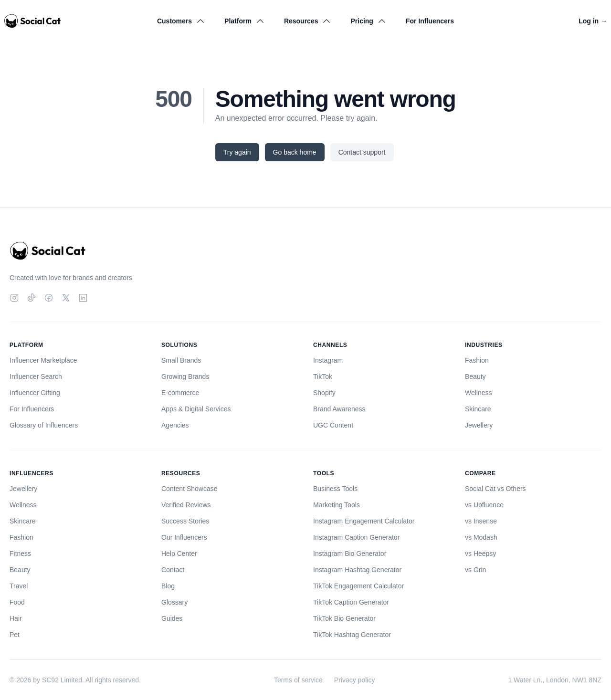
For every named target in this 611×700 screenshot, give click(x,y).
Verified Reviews (186, 505)
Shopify (324, 393)
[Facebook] (49, 298)
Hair (16, 618)
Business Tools (335, 489)
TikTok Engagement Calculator (358, 586)
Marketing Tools (337, 505)
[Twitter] (66, 298)
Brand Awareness (339, 409)
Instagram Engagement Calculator (364, 521)
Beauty (475, 376)
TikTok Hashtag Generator (352, 635)
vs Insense (481, 521)
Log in (593, 21)
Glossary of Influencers (44, 425)
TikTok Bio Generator (344, 618)
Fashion (477, 360)
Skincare (478, 409)
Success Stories (185, 521)
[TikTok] (32, 298)
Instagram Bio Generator (350, 554)
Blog (168, 586)
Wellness (479, 393)
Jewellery (479, 425)
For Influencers (430, 21)
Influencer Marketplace (43, 360)
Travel (19, 586)
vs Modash (481, 537)
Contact (173, 570)
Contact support (362, 152)
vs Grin (475, 570)
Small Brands (181, 360)
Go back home (295, 152)
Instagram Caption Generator (356, 537)
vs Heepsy (480, 554)
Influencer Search (36, 376)
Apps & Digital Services (196, 409)
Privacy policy (355, 680)
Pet (15, 635)
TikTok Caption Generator (351, 602)
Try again (237, 152)
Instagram (328, 360)
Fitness (20, 554)
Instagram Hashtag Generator (357, 570)
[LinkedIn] (83, 298)
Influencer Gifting (35, 393)
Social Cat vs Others (495, 489)
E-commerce (180, 393)
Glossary (174, 602)
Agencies (175, 425)
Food (17, 602)
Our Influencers (184, 537)
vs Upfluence (484, 505)
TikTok (323, 376)
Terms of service (298, 680)
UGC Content (333, 425)
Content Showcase (190, 489)
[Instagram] (14, 298)
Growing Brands (185, 376)
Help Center (179, 554)
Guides (172, 618)
